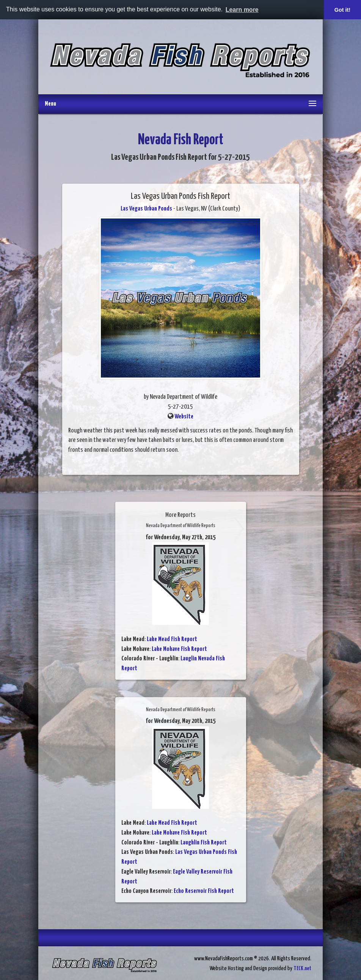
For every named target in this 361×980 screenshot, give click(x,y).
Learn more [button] (242, 10)
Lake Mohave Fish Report (179, 649)
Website (184, 417)
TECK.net (302, 968)
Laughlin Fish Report (204, 843)
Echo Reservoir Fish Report (204, 891)
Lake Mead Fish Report (172, 639)
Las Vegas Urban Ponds (146, 209)
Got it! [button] (342, 10)
